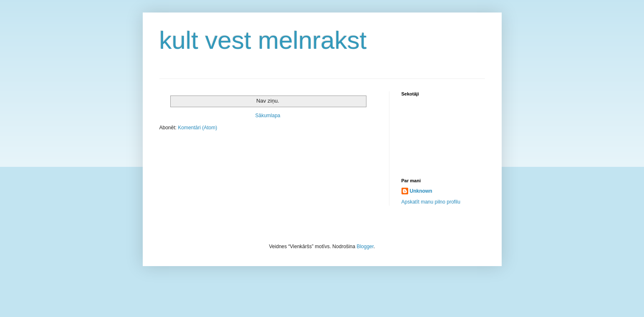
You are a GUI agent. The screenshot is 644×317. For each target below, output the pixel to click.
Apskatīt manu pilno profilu (431, 202)
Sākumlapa (268, 116)
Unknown (421, 191)
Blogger (365, 247)
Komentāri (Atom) (197, 128)
